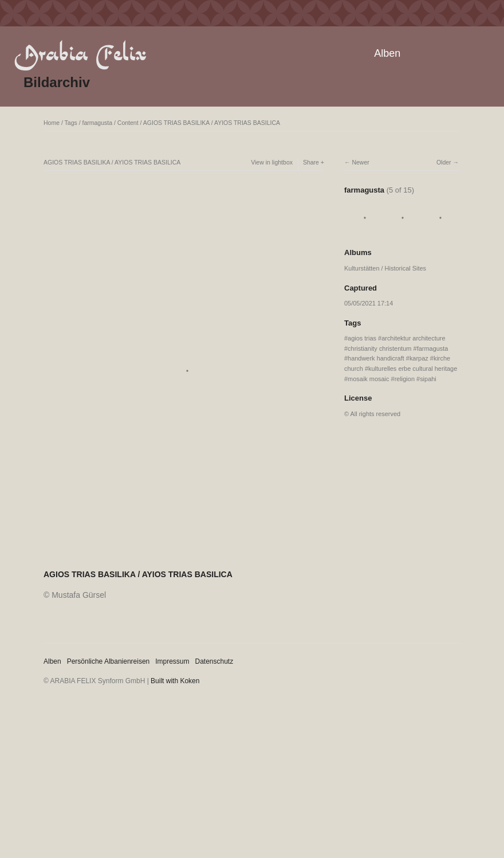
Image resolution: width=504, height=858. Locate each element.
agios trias (362, 338)
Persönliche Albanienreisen (109, 661)
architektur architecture (413, 338)
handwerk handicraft (376, 358)
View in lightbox (272, 162)
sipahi (428, 379)
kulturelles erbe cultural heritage (413, 369)
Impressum (172, 661)
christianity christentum (379, 348)
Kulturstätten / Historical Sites (385, 268)
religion (405, 379)
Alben (387, 53)
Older (444, 162)
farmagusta (98, 123)
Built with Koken (175, 681)
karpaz (419, 358)
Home (52, 123)
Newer (360, 162)
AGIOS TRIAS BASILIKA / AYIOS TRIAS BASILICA (212, 123)
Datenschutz (214, 661)
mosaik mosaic (368, 379)
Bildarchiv (57, 82)
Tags (71, 123)
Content (128, 123)
